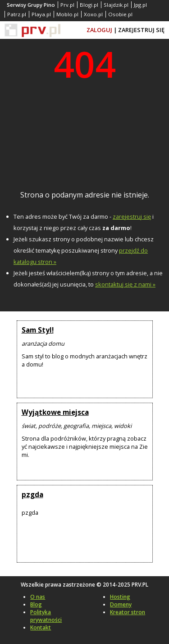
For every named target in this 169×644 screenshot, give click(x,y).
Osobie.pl (120, 14)
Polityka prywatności (46, 616)
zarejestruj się (132, 216)
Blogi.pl (89, 5)
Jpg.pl (140, 5)
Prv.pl (67, 5)
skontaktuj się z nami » (125, 284)
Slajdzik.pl (116, 5)
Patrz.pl (17, 14)
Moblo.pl (67, 14)
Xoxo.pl (93, 14)
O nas (38, 597)
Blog (36, 604)
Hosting (120, 597)
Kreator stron (128, 612)
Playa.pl (41, 14)
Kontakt (41, 628)
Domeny (121, 604)
